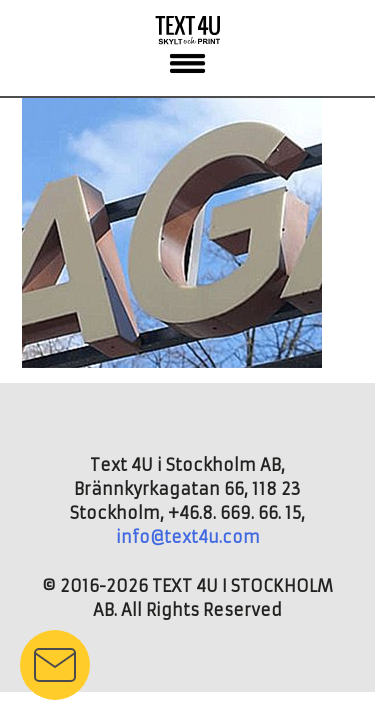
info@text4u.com (188, 537)
